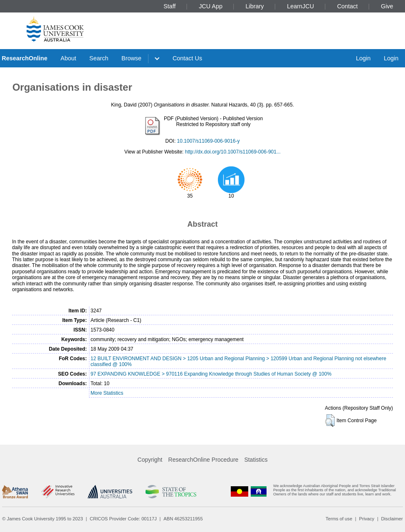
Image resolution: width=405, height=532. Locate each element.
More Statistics (107, 393)
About (69, 58)
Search (99, 58)
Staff (169, 6)
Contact (348, 6)
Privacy (367, 519)
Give (387, 6)
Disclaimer (392, 519)
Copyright (150, 460)
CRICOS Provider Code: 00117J (123, 519)
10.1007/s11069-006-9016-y (209, 141)
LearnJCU (300, 6)
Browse (131, 58)
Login (363, 58)
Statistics (256, 460)
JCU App (211, 6)
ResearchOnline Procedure (204, 460)
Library (255, 6)
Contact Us (187, 58)
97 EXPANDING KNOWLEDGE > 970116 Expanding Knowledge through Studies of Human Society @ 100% (211, 374)
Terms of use (339, 519)
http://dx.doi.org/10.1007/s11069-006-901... (233, 152)
